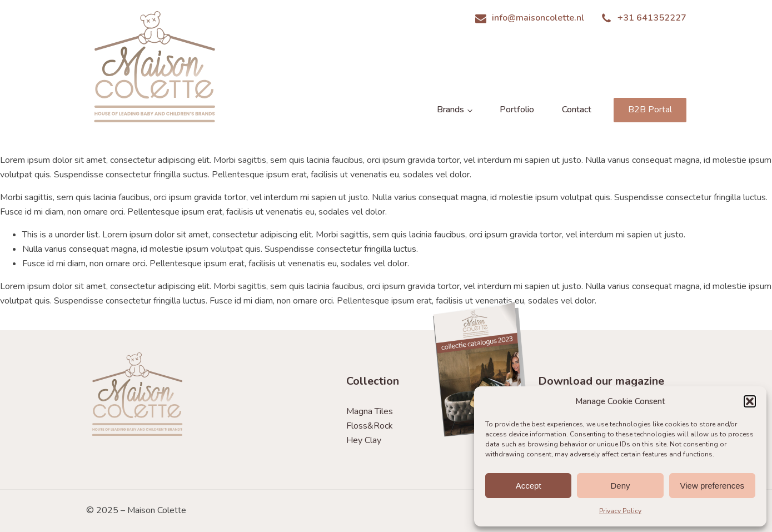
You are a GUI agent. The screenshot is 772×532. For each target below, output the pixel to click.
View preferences (713, 486)
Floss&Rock (370, 426)
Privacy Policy (620, 511)
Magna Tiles (370, 411)
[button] (750, 401)
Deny (620, 486)
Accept (529, 486)
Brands (450, 110)
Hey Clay (364, 440)
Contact (577, 110)
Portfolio (517, 110)
